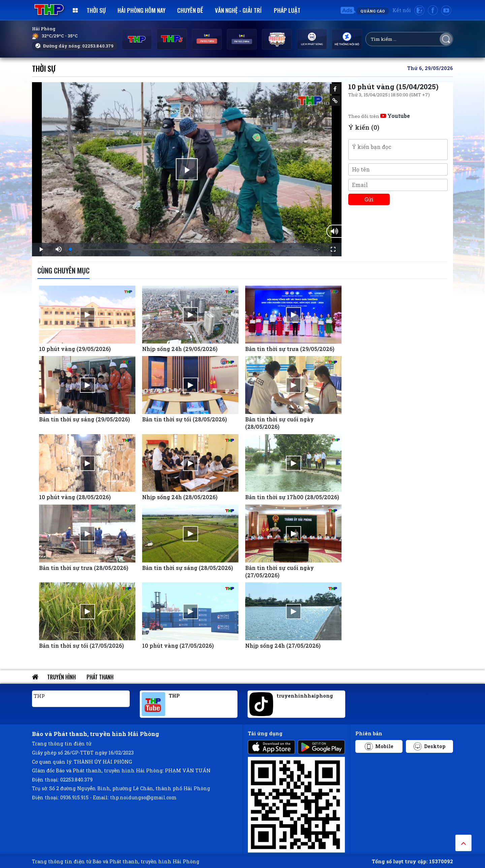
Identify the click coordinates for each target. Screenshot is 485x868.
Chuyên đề (190, 10)
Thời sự (96, 10)
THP (39, 696)
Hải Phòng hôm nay (141, 10)
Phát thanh (100, 677)
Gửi (369, 199)
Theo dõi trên (379, 116)
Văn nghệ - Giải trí (238, 10)
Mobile (379, 746)
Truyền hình (61, 677)
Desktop (430, 746)
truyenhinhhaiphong (305, 696)
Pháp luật (287, 10)
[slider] (188, 250)
